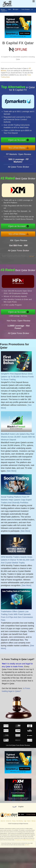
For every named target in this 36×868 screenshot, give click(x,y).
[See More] (11, 471)
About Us (3, 821)
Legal (25, 821)
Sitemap (33, 821)
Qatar (4, 9)
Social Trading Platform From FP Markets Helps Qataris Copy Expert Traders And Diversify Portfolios (16, 500)
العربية (14, 807)
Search (29, 821)
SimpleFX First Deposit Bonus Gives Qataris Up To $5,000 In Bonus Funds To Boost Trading (17, 377)
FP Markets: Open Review (19, 156)
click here (32, 256)
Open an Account (18, 140)
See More (27, 845)
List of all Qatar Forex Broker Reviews (18, 745)
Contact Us (9, 821)
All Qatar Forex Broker (19, 168)
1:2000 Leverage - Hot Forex (19, 316)
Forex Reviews (26, 9)
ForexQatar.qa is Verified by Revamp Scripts (24, 840)
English (16, 9)
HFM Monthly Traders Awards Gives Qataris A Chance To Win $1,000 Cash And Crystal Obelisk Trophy (18, 560)
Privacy (14, 821)
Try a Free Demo (18, 147)
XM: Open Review (18, 242)
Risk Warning (20, 821)
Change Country (31, 814)
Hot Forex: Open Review (19, 322)
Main (10, 9)
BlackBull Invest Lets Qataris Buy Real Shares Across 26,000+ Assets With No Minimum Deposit (18, 437)
